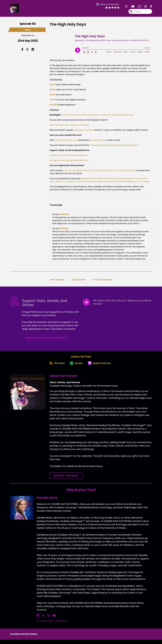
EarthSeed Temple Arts (66, 142)
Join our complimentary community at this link (99, 172)
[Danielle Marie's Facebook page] (38, 620)
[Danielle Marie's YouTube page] (47, 620)
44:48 (53, 102)
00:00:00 (64, 216)
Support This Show (66, 480)
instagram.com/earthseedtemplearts (69, 157)
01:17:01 (53, 107)
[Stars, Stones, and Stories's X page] (126, 8)
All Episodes (79, 281)
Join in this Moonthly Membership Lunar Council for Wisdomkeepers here (97, 117)
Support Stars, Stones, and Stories (45, 340)
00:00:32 (64, 230)
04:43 (53, 86)
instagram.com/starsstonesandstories (69, 162)
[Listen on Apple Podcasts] (101, 367)
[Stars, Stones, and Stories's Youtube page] (131, 8)
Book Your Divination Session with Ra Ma (69, 127)
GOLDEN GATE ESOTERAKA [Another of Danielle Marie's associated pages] (52, 625)
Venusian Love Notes (84, 132)
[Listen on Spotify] (76, 367)
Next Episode (57, 281)
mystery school (98, 142)
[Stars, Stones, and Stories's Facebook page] (150, 8)
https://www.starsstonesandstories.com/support (114, 147)
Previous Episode (103, 281)
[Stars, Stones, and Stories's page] (138, 8)
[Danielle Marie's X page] (41, 620)
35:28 (52, 97)
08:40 (53, 91)
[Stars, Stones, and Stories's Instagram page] (144, 8)
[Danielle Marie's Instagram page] (44, 620)
